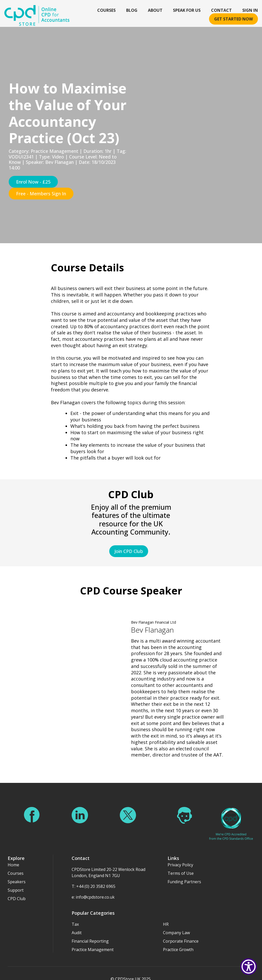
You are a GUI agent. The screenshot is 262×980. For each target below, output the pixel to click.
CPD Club (17, 890)
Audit (77, 924)
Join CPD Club (129, 551)
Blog (132, 10)
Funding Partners (184, 873)
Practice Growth (178, 941)
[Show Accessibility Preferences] (249, 967)
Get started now (233, 19)
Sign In (250, 10)
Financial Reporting (90, 932)
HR (166, 915)
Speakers (17, 873)
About (155, 10)
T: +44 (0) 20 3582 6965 (94, 878)
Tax (75, 915)
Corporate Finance (181, 932)
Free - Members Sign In (41, 194)
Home (13, 856)
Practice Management (93, 941)
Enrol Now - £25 (33, 182)
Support (16, 881)
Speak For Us (187, 10)
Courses (106, 10)
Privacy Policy (180, 856)
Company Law (176, 924)
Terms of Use (181, 865)
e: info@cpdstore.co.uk (93, 888)
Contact (221, 10)
